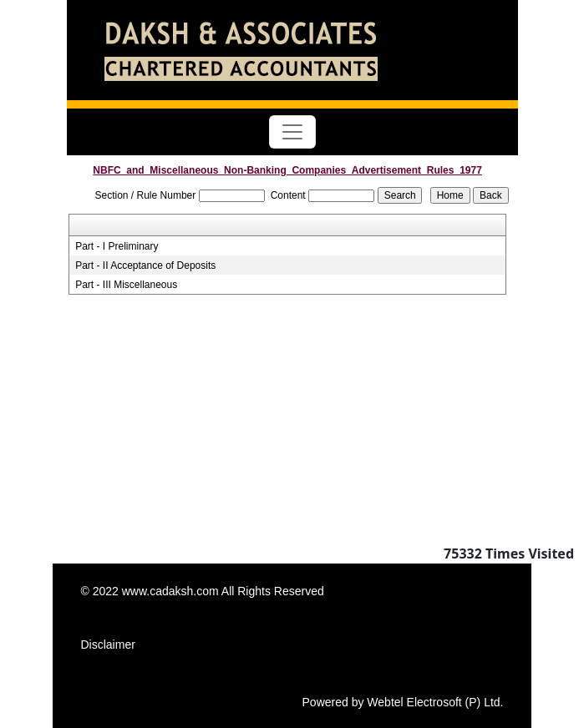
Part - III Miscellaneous (126, 285)
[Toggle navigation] (292, 132)
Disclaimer (108, 645)
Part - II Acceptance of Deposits (145, 265)
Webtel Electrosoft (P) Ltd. (435, 702)
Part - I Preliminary (117, 246)
